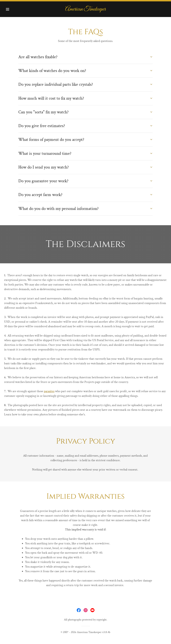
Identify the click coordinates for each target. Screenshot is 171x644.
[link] (85, 10)
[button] (16, 9)
